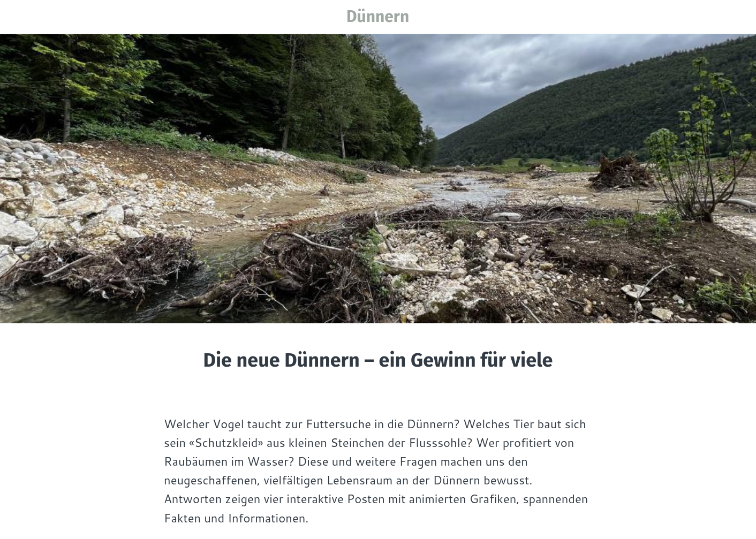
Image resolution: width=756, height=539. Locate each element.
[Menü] (17, 17)
